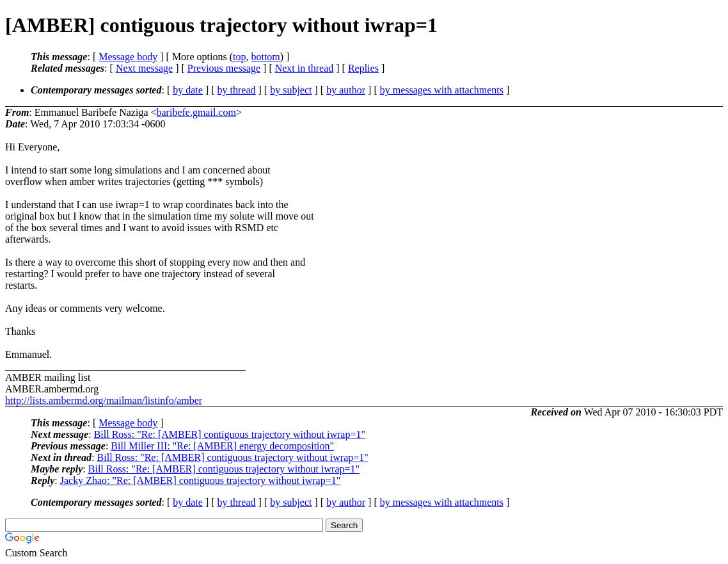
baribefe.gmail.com (196, 112)
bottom (265, 57)
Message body (128, 57)
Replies (363, 68)
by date (188, 90)
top (239, 57)
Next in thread (305, 68)
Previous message (224, 68)
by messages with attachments (442, 90)
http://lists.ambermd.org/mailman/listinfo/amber (104, 400)
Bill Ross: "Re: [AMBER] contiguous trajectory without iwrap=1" (230, 434)
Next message (144, 68)
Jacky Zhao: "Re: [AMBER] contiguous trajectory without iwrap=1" (200, 480)
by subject (291, 90)
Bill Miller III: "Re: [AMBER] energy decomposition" (222, 446)
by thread (237, 90)
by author (346, 90)
